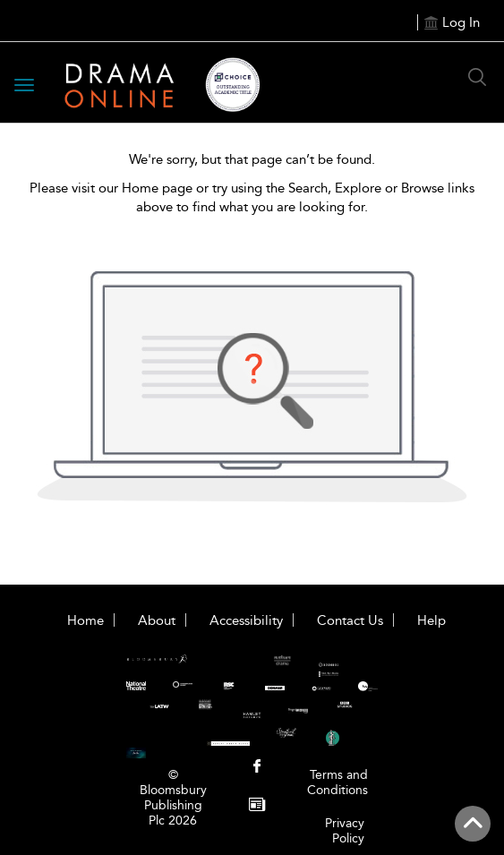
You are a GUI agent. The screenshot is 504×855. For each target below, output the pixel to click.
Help (431, 620)
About (157, 620)
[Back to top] (473, 824)
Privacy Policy (345, 831)
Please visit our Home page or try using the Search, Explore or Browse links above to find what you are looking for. (252, 197)
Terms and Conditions (337, 782)
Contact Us (350, 620)
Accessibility (246, 620)
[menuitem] (257, 768)
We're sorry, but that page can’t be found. (252, 159)
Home (85, 620)
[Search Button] (477, 77)
